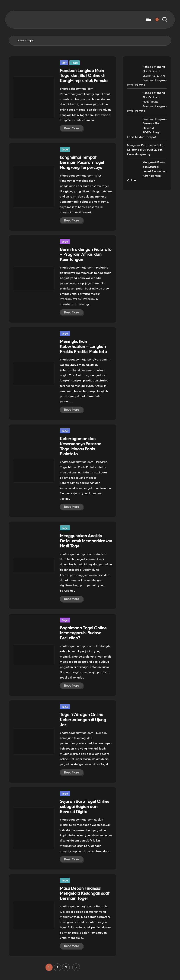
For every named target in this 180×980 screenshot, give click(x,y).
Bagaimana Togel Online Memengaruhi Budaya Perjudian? (83, 633)
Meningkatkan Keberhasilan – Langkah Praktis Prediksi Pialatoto (83, 346)
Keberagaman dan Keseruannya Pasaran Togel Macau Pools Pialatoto (81, 446)
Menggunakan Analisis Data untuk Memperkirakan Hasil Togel (86, 541)
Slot (64, 63)
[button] (76, 967)
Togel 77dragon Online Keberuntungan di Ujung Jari (83, 720)
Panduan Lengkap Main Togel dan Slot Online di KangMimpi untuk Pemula (84, 76)
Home (21, 41)
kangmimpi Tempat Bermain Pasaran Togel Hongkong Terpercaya (82, 162)
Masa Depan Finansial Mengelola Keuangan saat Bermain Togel (85, 893)
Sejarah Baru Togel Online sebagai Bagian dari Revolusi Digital (85, 806)
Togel (75, 63)
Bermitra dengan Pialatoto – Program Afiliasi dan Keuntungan (86, 254)
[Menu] (148, 20)
